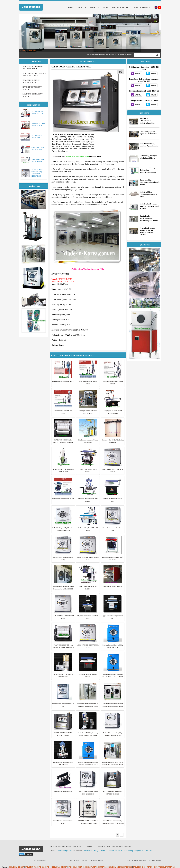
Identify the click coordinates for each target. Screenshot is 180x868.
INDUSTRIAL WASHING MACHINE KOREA (33, 67)
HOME (90, 846)
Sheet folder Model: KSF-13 (113, 586)
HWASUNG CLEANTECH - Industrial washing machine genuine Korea (149, 122)
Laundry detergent (28, 50)
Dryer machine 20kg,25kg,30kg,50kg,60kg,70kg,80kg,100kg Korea (157, 182)
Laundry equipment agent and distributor (148, 133)
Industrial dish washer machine (66, 846)
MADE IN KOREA (31, 7)
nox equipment (76, 867)
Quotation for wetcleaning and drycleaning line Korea (149, 218)
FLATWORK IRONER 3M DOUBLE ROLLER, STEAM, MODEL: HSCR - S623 (63, 442)
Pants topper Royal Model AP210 (38, 160)
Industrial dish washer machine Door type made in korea (150, 206)
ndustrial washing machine (37, 867)
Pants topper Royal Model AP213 (63, 381)
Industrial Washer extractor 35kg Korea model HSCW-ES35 (38, 173)
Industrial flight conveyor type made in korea (149, 194)
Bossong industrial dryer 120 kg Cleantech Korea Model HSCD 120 (113, 765)
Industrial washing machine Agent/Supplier (149, 145)
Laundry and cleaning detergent (114, 846)
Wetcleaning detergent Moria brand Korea (149, 157)
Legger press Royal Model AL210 (63, 498)
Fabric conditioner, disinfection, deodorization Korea (148, 170)
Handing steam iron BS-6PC (63, 791)
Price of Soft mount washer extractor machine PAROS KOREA (147, 231)
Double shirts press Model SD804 (39, 124)
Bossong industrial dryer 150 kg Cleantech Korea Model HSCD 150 (63, 589)
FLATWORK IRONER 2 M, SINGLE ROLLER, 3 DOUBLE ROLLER (63, 647)
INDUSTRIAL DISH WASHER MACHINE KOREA (34, 74)
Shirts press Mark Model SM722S (38, 112)
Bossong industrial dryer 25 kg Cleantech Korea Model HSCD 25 (88, 765)
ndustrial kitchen (17, 867)
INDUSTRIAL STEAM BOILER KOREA (31, 81)
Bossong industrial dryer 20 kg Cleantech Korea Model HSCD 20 (113, 677)
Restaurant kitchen (59, 867)
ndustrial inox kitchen (143, 867)
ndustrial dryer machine (165, 867)
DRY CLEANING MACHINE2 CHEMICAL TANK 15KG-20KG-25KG (88, 823)
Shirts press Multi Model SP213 (38, 136)
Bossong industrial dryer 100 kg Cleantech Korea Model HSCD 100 (88, 706)
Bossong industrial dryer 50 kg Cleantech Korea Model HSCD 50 (113, 706)
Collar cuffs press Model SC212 (38, 148)
